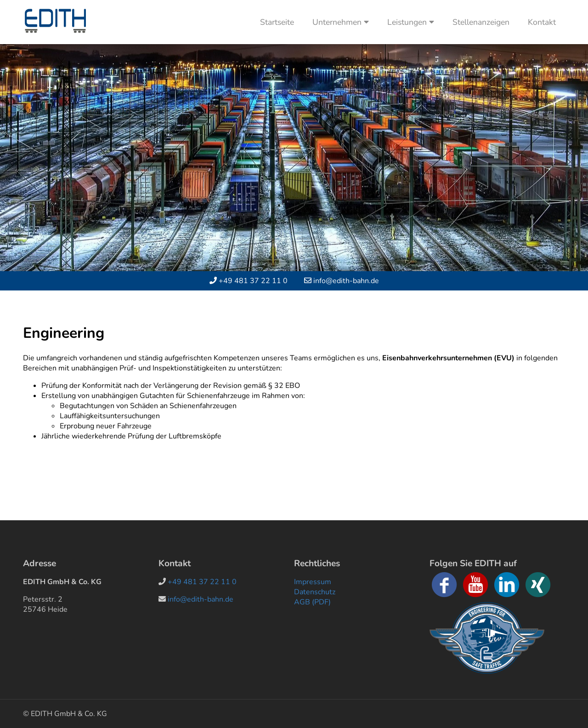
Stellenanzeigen (481, 22)
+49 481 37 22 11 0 (253, 281)
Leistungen (411, 22)
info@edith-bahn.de (346, 281)
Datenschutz (315, 592)
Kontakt (542, 22)
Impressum (313, 582)
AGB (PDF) (312, 602)
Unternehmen (341, 22)
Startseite (277, 22)
